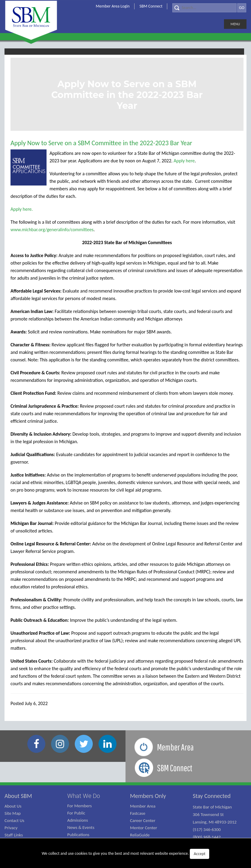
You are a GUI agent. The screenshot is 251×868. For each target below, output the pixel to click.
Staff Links (14, 835)
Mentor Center (144, 828)
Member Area (143, 806)
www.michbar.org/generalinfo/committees (52, 230)
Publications (78, 835)
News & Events (81, 827)
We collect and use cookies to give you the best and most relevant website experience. (125, 854)
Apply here (184, 161)
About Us (13, 806)
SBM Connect (151, 6)
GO (242, 8)
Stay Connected (212, 796)
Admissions (78, 820)
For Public (76, 813)
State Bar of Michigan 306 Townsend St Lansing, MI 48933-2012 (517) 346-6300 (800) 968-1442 (215, 822)
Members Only (148, 796)
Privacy (11, 828)
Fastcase (138, 813)
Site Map (13, 813)
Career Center (143, 820)
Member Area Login (113, 6)
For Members (80, 806)
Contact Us (14, 820)
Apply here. (22, 209)
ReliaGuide (140, 835)
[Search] (204, 8)
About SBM (18, 796)
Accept (200, 854)
